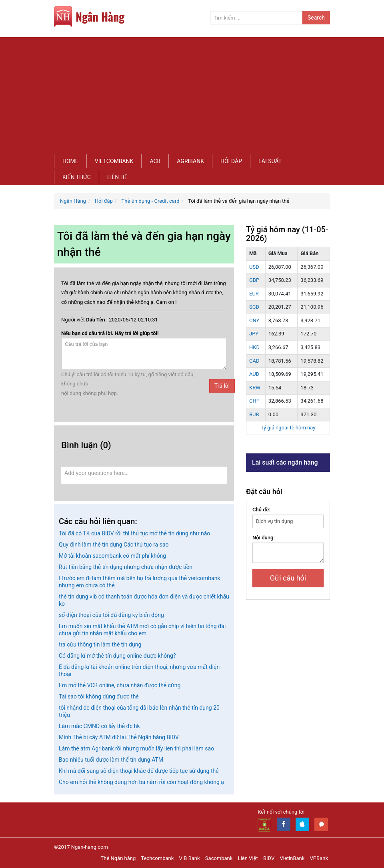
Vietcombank (114, 161)
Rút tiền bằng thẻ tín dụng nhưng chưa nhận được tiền (126, 567)
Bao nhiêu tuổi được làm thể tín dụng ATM (111, 760)
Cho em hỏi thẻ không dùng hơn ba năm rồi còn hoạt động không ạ (141, 782)
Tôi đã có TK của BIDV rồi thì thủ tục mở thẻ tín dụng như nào (134, 533)
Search (316, 18)
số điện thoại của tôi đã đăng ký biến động (111, 615)
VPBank (319, 858)
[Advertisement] (192, 93)
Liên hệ (117, 177)
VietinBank (292, 858)
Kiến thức (77, 177)
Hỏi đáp (231, 161)
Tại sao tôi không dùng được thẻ (99, 696)
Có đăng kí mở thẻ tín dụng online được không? (117, 656)
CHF (254, 401)
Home (70, 161)
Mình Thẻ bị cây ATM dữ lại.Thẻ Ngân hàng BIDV (119, 737)
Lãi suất (270, 161)
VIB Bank (190, 858)
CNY (254, 320)
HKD (254, 347)
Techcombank (158, 858)
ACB (155, 161)
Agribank (190, 161)
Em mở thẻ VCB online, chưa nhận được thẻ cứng (120, 685)
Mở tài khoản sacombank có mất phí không (112, 556)
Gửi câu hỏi (288, 578)
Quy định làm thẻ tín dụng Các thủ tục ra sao (114, 545)
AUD (254, 374)
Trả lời (222, 386)
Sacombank (219, 858)
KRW (255, 388)
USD (254, 267)
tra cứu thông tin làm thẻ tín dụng (100, 645)
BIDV (269, 858)
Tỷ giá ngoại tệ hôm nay (288, 428)
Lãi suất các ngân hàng (285, 462)
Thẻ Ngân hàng (118, 858)
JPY (254, 334)
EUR (254, 294)
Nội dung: (264, 538)
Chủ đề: (261, 510)
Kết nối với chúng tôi (281, 812)
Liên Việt (248, 858)
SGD (254, 307)
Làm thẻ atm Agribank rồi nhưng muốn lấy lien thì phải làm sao (136, 748)
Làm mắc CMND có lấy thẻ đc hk (99, 726)
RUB (254, 414)
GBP (254, 280)
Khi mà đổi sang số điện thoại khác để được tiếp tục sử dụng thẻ (139, 771)
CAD (254, 361)
